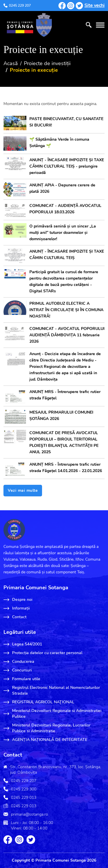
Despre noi (18, 600)
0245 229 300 (24, 789)
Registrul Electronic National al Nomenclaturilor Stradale (52, 690)
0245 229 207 (17, 5)
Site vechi (94, 5)
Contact (15, 617)
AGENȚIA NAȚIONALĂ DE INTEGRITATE (45, 740)
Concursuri (18, 670)
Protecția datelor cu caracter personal (43, 653)
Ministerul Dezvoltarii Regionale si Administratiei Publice (52, 714)
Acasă (11, 63)
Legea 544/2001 (23, 644)
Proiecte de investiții (47, 63)
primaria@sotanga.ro (30, 814)
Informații (17, 608)
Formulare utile (22, 679)
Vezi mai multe (23, 490)
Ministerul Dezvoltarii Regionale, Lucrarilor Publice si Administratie (47, 728)
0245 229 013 (24, 798)
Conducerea (19, 662)
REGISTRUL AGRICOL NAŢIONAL (39, 702)
